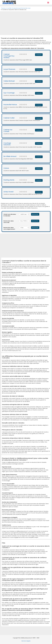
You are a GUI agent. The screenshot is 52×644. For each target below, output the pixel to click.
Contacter (39, 55)
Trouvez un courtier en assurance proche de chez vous (16, 8)
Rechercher (35, 214)
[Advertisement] (26, 23)
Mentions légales (26, 641)
